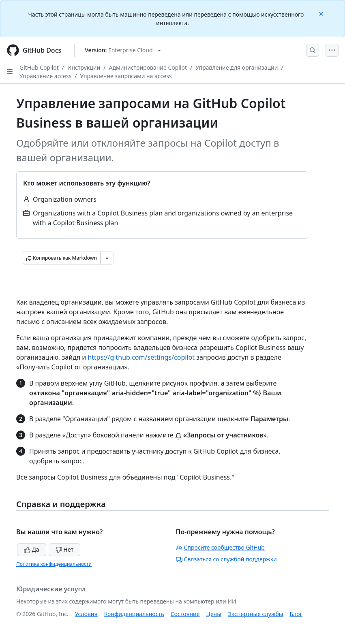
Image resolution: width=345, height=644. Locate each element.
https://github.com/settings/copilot (141, 357)
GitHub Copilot (39, 67)
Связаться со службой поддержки (226, 559)
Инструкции (84, 67)
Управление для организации (237, 67)
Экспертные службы (256, 614)
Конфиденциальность (134, 614)
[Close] (322, 13)
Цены (214, 614)
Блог (296, 614)
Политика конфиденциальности (54, 564)
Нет (65, 549)
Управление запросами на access (126, 76)
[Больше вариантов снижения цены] (107, 258)
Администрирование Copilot (148, 67)
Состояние (185, 614)
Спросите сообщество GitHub (220, 547)
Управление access (45, 76)
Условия (86, 614)
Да (32, 549)
